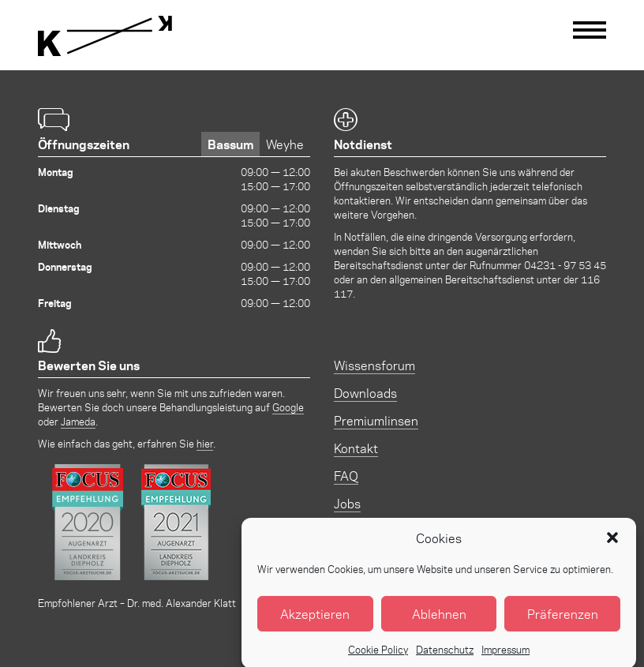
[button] (612, 546)
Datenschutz (445, 657)
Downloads (365, 393)
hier (205, 443)
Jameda (78, 421)
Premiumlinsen (376, 420)
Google (288, 407)
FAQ (346, 476)
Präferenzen (563, 622)
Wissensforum (374, 365)
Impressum (505, 657)
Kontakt (356, 448)
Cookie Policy (378, 657)
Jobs (347, 503)
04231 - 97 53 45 (565, 265)
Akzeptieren (315, 622)
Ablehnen (439, 622)
